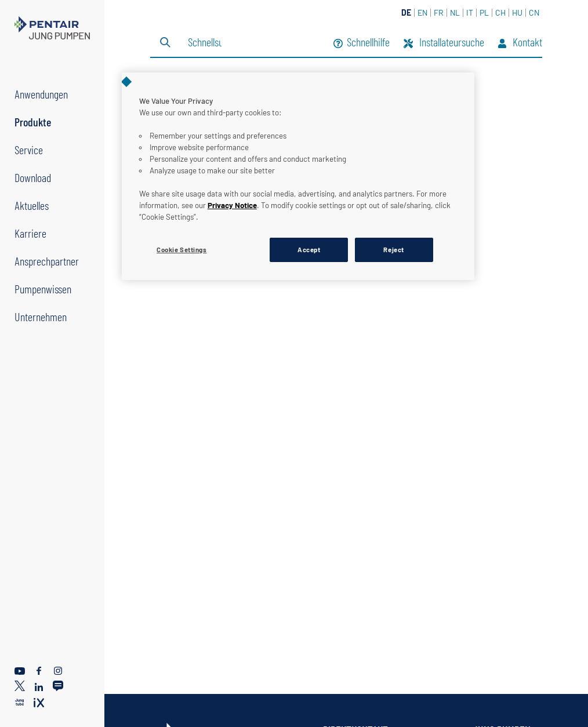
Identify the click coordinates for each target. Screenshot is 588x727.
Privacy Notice (232, 205)
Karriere (30, 233)
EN (422, 12)
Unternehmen (41, 317)
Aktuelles (32, 205)
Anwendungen (41, 94)
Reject (393, 250)
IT (470, 12)
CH (500, 12)
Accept (309, 250)
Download (33, 177)
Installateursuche (444, 43)
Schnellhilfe (362, 43)
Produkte (33, 122)
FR (439, 12)
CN (534, 12)
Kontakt (520, 43)
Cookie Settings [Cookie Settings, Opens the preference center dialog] (182, 250)
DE (406, 12)
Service (29, 150)
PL (484, 12)
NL (455, 12)
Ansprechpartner (47, 261)
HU (517, 12)
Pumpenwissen (43, 289)
